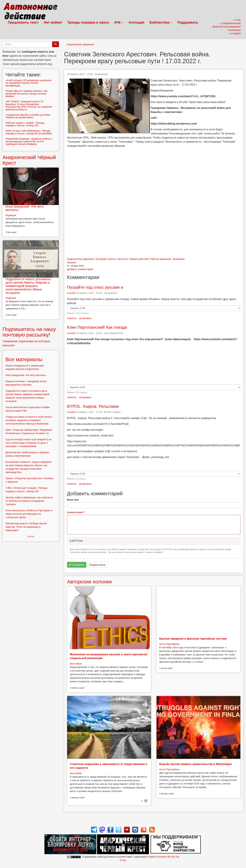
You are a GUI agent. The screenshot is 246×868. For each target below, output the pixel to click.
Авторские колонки (89, 582)
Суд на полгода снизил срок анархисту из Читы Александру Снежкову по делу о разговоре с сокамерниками (28, 443)
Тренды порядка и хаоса (88, 22)
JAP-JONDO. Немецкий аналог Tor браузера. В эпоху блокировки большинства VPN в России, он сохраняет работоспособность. (29, 105)
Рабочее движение (160, 259)
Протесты (122, 259)
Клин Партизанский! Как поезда (97, 327)
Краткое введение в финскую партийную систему (193, 639)
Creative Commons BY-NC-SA (163, 857)
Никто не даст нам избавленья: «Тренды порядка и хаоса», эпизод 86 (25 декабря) (29, 132)
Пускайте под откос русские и (95, 287)
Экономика (178, 259)
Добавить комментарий (80, 269)
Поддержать (188, 22)
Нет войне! (53, 22)
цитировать (85, 318)
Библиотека (161, 22)
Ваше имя (73, 500)
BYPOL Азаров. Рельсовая (93, 406)
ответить (72, 318)
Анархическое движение (80, 44)
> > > (31, 536)
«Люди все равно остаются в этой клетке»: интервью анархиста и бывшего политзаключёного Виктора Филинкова (29, 420)
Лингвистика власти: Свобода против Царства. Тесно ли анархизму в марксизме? (26, 527)
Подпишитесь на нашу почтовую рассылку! (29, 332)
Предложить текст (23, 22)
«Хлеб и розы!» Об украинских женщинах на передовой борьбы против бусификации (29, 83)
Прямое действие (139, 259)
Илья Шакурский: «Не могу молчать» (25, 208)
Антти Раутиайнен (169, 644)
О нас (123, 860)
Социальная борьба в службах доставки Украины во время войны (28, 116)
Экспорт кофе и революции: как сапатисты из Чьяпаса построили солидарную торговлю (29, 501)
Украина (71, 262)
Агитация (136, 22)
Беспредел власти (106, 259)
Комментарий (76, 512)
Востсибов (76, 664)
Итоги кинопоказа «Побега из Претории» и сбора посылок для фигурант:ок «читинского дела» (29, 514)
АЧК (119, 22)
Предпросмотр (97, 565)
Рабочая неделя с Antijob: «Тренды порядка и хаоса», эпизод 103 (25, 124)
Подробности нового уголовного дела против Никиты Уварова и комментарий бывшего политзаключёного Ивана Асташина (28, 286)
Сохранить (76, 565)
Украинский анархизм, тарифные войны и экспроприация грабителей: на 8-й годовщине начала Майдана (29, 141)
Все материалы (24, 359)
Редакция (11, 215)
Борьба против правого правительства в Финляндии (195, 764)
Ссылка (71, 293)
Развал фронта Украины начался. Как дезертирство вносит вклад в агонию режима (26, 94)
